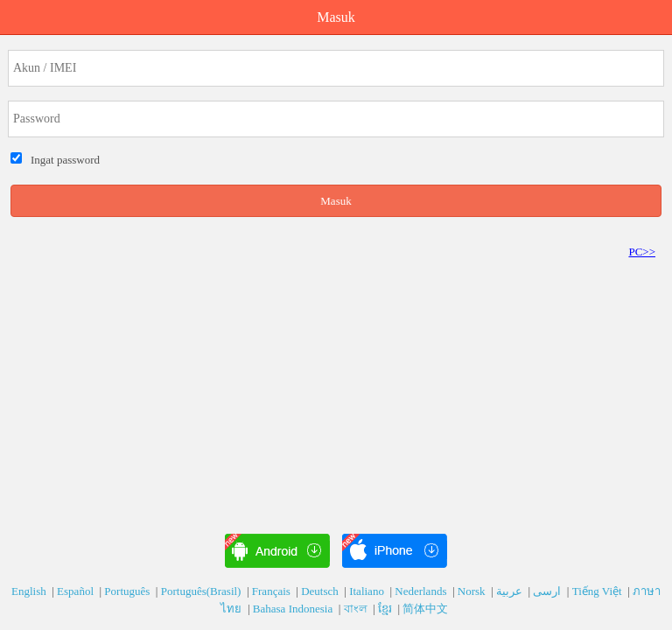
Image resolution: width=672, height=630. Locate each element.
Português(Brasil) (203, 591)
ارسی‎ (548, 591)
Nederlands (422, 591)
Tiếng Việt (598, 591)
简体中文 (427, 609)
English (30, 591)
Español (77, 591)
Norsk (473, 591)
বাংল (357, 609)
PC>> (642, 252)
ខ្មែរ (386, 609)
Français (273, 591)
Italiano (368, 591)
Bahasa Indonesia (294, 609)
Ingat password (63, 160)
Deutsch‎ (321, 591)
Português (128, 591)
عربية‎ (511, 591)
